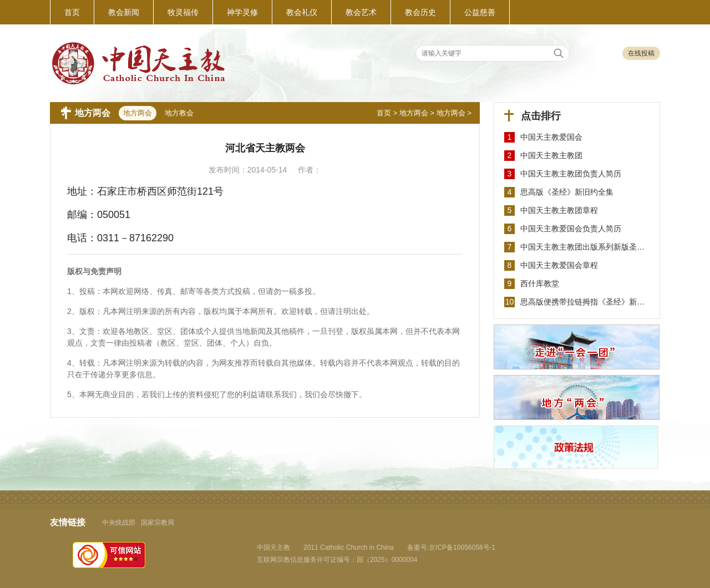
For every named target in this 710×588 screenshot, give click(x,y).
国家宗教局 (158, 523)
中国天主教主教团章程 (559, 210)
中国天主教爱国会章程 (559, 265)
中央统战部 (119, 523)
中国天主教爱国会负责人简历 (571, 229)
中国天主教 (273, 548)
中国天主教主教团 (551, 155)
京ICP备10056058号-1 (462, 548)
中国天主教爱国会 (551, 137)
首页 (384, 113)
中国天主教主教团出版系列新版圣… (582, 247)
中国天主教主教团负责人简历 (571, 174)
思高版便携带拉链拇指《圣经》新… (582, 302)
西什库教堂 (540, 283)
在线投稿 (641, 53)
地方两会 (414, 113)
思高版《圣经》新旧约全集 (567, 192)
